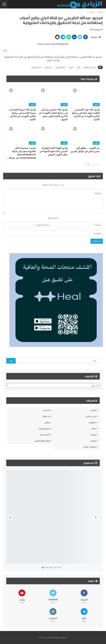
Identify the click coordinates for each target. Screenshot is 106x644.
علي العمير (48, 67)
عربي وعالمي (91, 416)
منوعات (93, 435)
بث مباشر (46, 416)
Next (96, 517)
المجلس (46, 410)
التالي (87, 164)
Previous (10, 517)
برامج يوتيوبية (44, 429)
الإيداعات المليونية (90, 67)
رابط (5, 50)
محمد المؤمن (37, 67)
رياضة (94, 429)
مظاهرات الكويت (89, 447)
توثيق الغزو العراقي (42, 441)
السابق (96, 164)
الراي (79, 67)
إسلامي (93, 441)
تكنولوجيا (92, 422)
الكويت (71, 67)
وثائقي (47, 422)
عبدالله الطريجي (60, 67)
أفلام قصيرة (45, 435)
